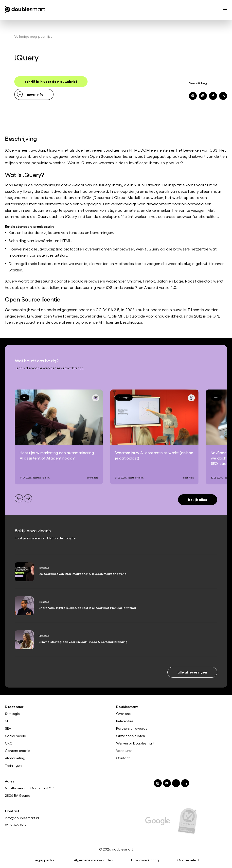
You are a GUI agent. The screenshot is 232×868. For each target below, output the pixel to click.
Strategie (12, 714)
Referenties (125, 721)
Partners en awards (132, 728)
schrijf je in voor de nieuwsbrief (51, 81)
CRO (9, 743)
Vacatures (124, 751)
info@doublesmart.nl (22, 818)
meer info (35, 94)
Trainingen (13, 765)
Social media (16, 736)
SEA (8, 728)
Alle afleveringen (192, 672)
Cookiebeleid (188, 860)
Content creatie (18, 751)
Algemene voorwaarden (93, 860)
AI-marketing (15, 758)
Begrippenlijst (45, 860)
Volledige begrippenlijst (33, 36)
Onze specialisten (131, 736)
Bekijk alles (198, 499)
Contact (123, 758)
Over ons (123, 714)
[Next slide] (28, 498)
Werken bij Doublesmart (135, 743)
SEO (8, 721)
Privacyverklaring (145, 860)
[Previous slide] (19, 498)
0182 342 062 (16, 825)
